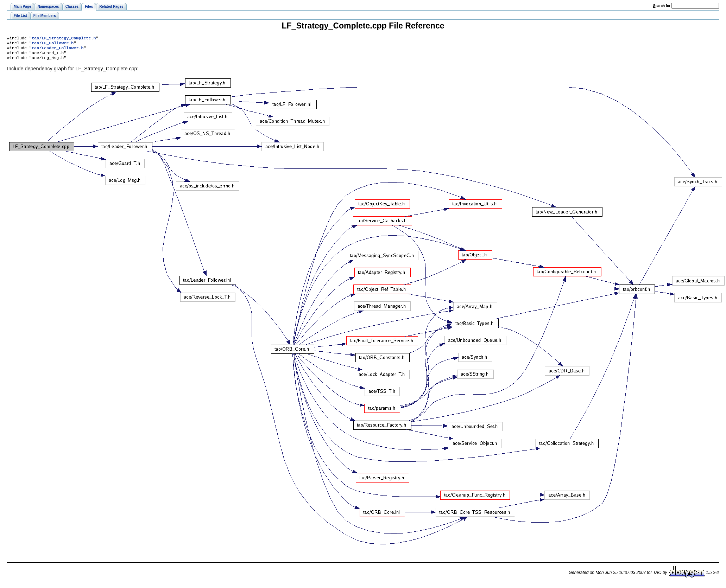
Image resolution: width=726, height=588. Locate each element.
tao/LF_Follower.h (53, 44)
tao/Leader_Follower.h (58, 50)
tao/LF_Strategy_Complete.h (64, 39)
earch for (662, 6)
